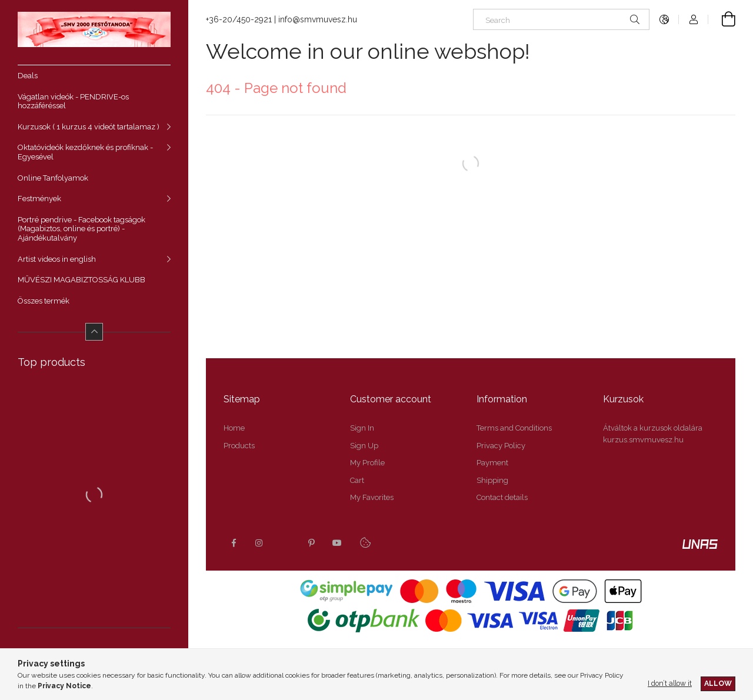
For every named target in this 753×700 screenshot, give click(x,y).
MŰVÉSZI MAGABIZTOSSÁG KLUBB (81, 280)
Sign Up (364, 446)
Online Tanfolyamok (53, 178)
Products (239, 446)
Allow (718, 683)
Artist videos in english (57, 259)
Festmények (39, 199)
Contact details (502, 497)
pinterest (311, 543)
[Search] (561, 19)
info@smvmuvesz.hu (318, 19)
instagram (259, 543)
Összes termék (44, 301)
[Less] (94, 332)
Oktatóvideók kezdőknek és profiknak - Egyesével (85, 152)
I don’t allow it (670, 683)
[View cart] (722, 19)
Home (234, 428)
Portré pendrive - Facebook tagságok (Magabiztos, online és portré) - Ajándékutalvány (81, 229)
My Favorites (372, 497)
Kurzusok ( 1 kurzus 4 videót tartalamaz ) (89, 127)
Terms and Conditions (514, 428)
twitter (285, 543)
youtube (337, 543)
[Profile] (694, 19)
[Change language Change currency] (664, 19)
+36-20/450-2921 (239, 19)
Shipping (492, 480)
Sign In (362, 428)
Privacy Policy (501, 446)
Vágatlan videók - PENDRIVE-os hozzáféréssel (73, 101)
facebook (234, 543)
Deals (28, 76)
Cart (357, 480)
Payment (492, 463)
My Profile (367, 463)
